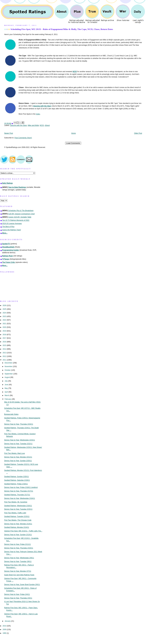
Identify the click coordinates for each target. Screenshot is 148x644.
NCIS (42, 125)
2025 (5, 309)
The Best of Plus (8, 227)
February (8, 399)
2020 (5, 327)
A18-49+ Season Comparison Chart (21, 214)
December (9, 363)
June (7, 385)
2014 (5, 349)
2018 (5, 335)
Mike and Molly (33, 125)
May (6, 388)
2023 (5, 316)
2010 (5, 626)
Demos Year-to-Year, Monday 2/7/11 (18, 571)
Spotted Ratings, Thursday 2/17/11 (17, 495)
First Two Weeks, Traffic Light (15, 513)
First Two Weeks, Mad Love (15, 453)
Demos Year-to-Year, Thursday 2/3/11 (18, 598)
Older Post (138, 133)
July (6, 381)
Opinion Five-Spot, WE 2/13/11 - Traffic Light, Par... (23, 531)
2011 (5, 360)
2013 (5, 353)
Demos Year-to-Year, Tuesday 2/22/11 (18, 444)
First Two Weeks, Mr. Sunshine (16, 502)
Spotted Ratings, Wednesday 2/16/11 (18, 506)
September (9, 374)
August (7, 377)
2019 (5, 331)
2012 (5, 356)
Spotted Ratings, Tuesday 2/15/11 (17, 516)
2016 (5, 342)
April (7, 392)
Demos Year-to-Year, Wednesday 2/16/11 (20, 498)
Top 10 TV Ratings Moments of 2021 (16, 220)
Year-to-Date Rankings (17, 187)
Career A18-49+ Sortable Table (20, 217)
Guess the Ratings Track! (11, 230)
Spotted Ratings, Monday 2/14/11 (17, 527)
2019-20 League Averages (12, 224)
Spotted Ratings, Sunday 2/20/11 (17, 477)
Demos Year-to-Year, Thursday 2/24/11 (19, 424)
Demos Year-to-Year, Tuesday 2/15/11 (18, 509)
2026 (5, 305)
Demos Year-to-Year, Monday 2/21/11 (18, 457)
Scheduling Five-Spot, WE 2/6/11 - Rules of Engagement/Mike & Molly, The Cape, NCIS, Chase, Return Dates (62, 29)
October (8, 370)
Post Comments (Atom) (23, 138)
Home (74, 133)
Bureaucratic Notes (11, 414)
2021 (5, 324)
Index (38, 114)
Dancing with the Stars (19, 125)
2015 (5, 345)
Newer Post (9, 133)
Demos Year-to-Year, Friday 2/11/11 (18, 544)
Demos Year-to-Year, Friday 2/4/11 (17, 594)
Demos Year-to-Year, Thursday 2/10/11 (19, 548)
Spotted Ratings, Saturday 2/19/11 (17, 480)
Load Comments (73, 143)
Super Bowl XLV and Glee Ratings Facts (19, 575)
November (9, 366)
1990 (5, 633)
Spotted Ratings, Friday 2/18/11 (16, 484)
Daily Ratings (7, 183)
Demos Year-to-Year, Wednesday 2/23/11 (20, 440)
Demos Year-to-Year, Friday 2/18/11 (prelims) (21, 487)
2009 (5, 630)
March (7, 395)
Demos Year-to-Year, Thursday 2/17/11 (19, 491)
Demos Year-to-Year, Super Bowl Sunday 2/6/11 (22, 585)
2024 (5, 313)
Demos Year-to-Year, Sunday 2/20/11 (18, 461)
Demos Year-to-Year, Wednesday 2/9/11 (19, 558)
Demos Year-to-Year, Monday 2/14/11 (18, 524)
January (8, 621)
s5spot (47, 125)
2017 (5, 338)
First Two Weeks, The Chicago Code (18, 520)
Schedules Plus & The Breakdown (21, 211)
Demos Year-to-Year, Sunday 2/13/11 (18, 535)
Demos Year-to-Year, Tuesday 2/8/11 (18, 561)
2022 (5, 320)
